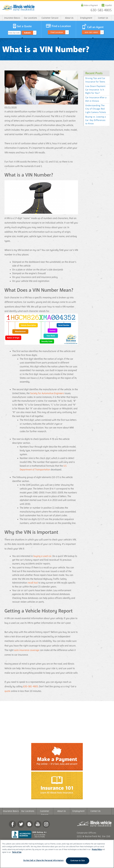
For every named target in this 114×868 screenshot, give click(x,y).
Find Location (57, 32)
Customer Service (50, 18)
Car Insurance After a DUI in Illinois (96, 99)
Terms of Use (17, 852)
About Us (69, 18)
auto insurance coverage (27, 650)
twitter (21, 824)
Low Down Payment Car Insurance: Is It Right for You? (95, 90)
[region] (57, 854)
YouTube (38, 824)
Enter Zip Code (14, 33)
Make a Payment (91, 5)
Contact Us (103, 18)
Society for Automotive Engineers (47, 393)
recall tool (33, 583)
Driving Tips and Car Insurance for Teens (95, 80)
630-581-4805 (101, 10)
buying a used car (42, 556)
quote (7, 691)
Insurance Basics (12, 18)
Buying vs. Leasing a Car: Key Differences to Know (96, 120)
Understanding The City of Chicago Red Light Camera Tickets (96, 109)
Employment (86, 18)
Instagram (46, 824)
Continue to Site (78, 861)
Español (108, 5)
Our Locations (30, 18)
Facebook (12, 824)
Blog (29, 824)
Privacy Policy (97, 850)
